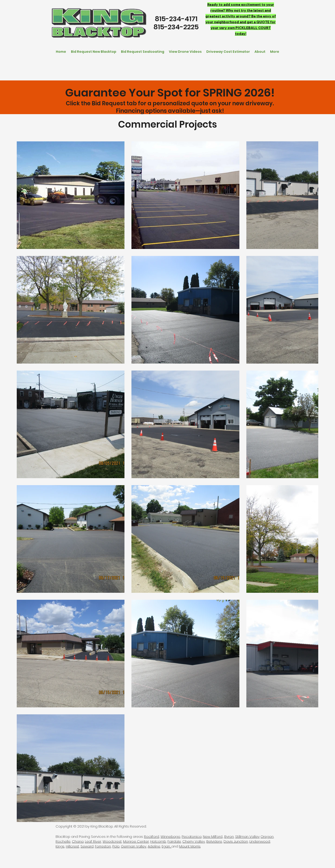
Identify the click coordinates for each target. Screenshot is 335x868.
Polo (116, 846)
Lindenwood (260, 841)
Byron (229, 837)
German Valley (134, 846)
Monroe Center (136, 841)
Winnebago (170, 837)
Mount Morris (190, 846)
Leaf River (93, 841)
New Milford (213, 837)
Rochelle (63, 841)
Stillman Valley (247, 837)
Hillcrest (72, 846)
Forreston (103, 846)
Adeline (154, 846)
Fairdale (174, 841)
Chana (78, 841)
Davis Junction (236, 841)
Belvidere (214, 841)
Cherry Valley (194, 841)
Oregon (267, 837)
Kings (60, 846)
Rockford (152, 837)
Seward (87, 846)
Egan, (167, 846)
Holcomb (158, 841)
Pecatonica (192, 837)
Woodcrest (112, 841)
